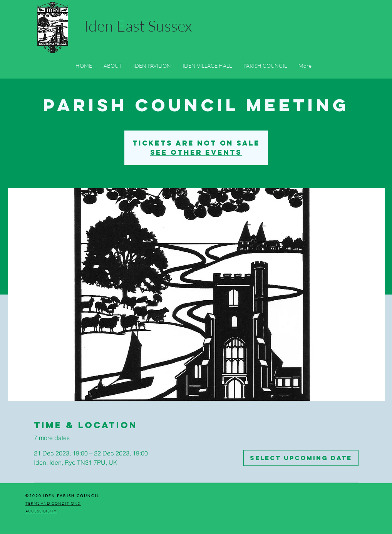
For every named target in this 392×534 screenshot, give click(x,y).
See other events (196, 152)
